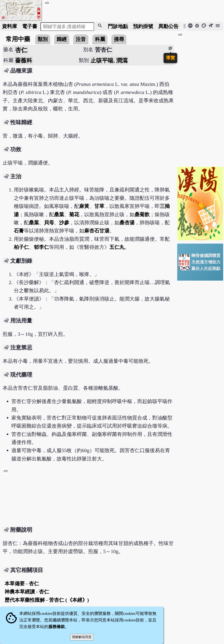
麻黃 (84, 206)
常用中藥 (18, 39)
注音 (81, 39)
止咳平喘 (102, 61)
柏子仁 (21, 247)
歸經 (62, 39)
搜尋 (119, 39)
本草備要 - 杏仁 (22, 584)
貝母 (49, 223)
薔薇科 (24, 61)
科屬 (100, 39)
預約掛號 (143, 26)
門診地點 (118, 26)
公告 (168, 26)
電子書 (30, 26)
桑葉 (59, 214)
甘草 (99, 206)
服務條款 (57, 627)
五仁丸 (117, 247)
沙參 (64, 223)
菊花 (74, 214)
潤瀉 (122, 61)
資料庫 (10, 26)
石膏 (19, 231)
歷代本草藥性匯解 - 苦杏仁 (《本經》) (47, 600)
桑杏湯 (127, 223)
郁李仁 (41, 247)
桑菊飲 (142, 214)
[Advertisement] (88, 499)
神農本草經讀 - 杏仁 (27, 592)
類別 (43, 39)
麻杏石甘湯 (97, 231)
